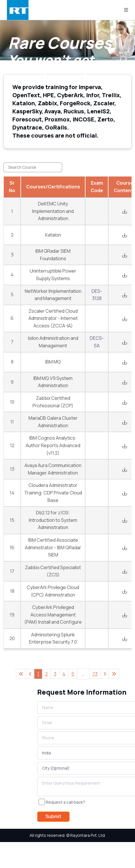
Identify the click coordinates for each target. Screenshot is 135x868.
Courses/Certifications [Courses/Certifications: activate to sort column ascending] (53, 187)
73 (95, 674)
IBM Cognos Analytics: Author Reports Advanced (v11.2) (53, 445)
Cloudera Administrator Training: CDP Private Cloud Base (53, 493)
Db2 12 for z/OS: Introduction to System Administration (53, 520)
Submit (53, 816)
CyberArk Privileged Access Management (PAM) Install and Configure (53, 615)
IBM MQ (53, 362)
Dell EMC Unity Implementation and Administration (53, 211)
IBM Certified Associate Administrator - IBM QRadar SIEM (53, 547)
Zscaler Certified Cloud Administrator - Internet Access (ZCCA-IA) (53, 318)
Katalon (53, 235)
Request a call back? (65, 802)
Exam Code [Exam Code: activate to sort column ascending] (97, 187)
